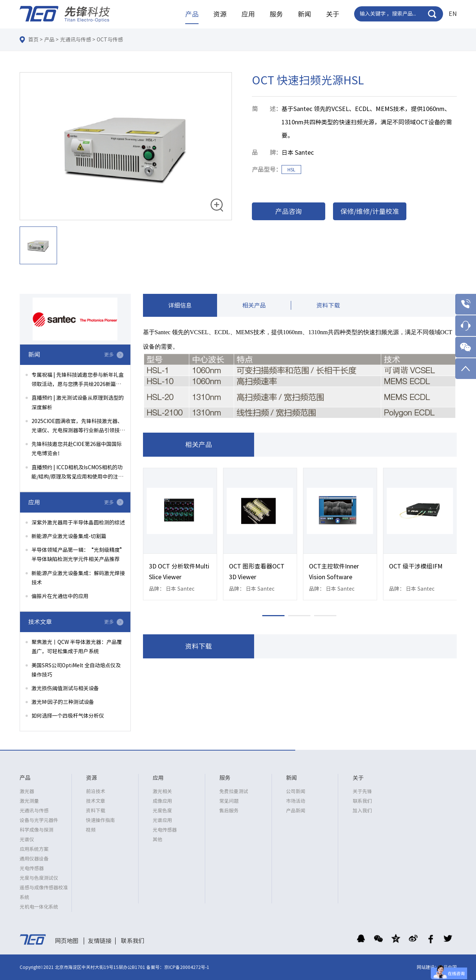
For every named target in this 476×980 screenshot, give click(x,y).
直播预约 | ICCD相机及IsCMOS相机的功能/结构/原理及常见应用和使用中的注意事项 (77, 473)
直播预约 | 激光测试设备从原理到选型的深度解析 (78, 402)
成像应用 (162, 801)
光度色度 (162, 811)
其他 (157, 840)
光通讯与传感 (76, 40)
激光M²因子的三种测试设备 (63, 702)
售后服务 (229, 811)
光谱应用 (162, 820)
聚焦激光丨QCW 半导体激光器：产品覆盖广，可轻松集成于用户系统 (77, 647)
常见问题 (229, 801)
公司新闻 (296, 791)
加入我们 (362, 811)
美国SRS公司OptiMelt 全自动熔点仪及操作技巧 (76, 670)
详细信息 (180, 306)
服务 (276, 14)
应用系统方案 (34, 849)
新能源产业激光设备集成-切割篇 (69, 536)
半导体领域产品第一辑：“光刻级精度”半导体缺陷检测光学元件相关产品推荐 (78, 555)
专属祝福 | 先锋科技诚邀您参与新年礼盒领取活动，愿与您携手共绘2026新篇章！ (78, 381)
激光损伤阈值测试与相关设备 (65, 688)
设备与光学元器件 (39, 820)
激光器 (27, 791)
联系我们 (362, 801)
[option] (126, 147)
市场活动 (296, 801)
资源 (220, 14)
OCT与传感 (110, 40)
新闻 (304, 14)
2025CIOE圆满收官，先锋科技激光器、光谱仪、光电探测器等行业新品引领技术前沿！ (78, 427)
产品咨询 (289, 211)
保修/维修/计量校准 (370, 211)
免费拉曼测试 (234, 791)
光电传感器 (32, 868)
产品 (192, 14)
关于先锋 (362, 791)
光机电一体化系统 (39, 907)
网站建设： (428, 967)
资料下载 (328, 306)
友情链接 (100, 941)
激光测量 (29, 801)
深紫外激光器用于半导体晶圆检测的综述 (78, 523)
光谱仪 (27, 840)
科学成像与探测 (36, 830)
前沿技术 (96, 791)
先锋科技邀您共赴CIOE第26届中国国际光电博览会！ (77, 449)
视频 (91, 830)
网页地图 (67, 941)
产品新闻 (296, 811)
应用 (248, 14)
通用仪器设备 (34, 859)
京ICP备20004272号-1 (187, 967)
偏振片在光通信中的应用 (60, 596)
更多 (109, 355)
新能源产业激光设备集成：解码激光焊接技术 (78, 578)
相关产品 (254, 306)
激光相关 (162, 791)
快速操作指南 (100, 820)
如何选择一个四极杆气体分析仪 (68, 716)
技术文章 (96, 801)
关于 (333, 14)
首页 (33, 40)
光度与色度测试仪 (39, 878)
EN (453, 14)
